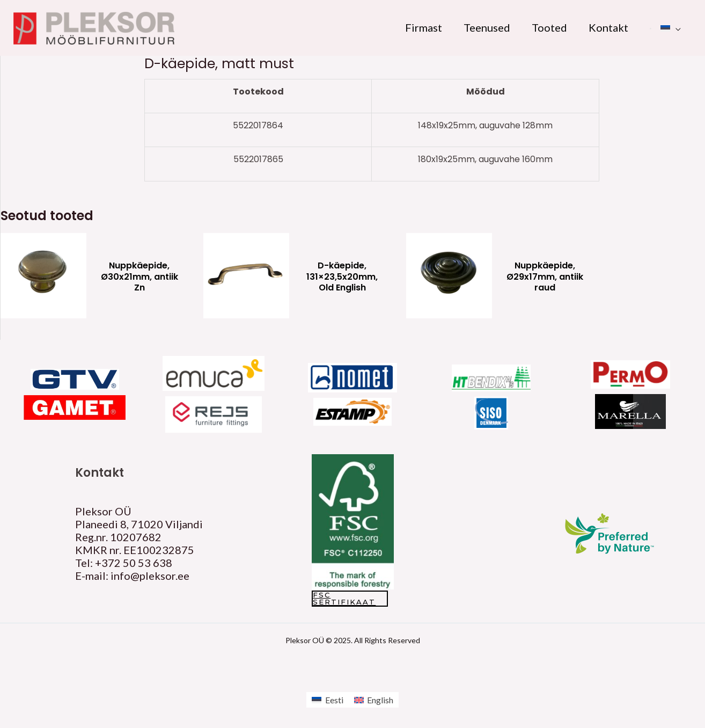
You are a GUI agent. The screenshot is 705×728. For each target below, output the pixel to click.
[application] (675, 27)
